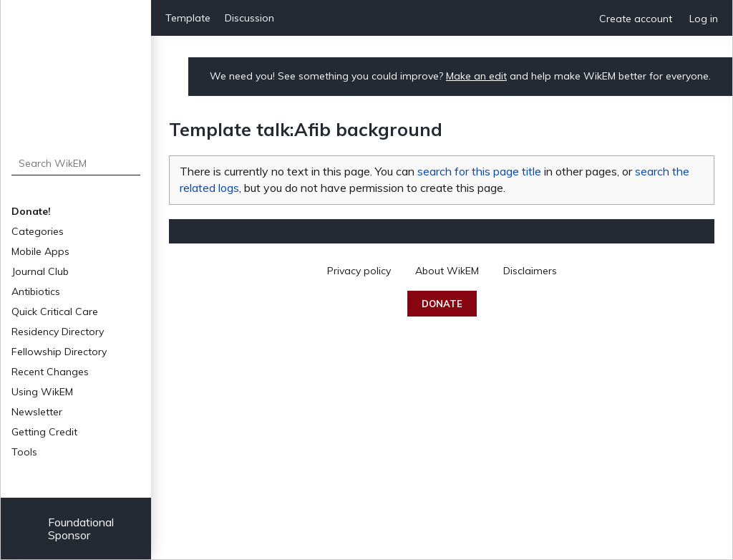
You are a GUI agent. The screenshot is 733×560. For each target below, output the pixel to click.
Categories (38, 231)
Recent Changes (50, 372)
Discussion (249, 18)
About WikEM (447, 271)
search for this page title (479, 171)
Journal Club (40, 271)
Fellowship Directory (59, 352)
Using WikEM (42, 392)
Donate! (31, 211)
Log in (704, 19)
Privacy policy (359, 271)
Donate (442, 304)
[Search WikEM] (76, 163)
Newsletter (37, 412)
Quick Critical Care (55, 312)
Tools (24, 452)
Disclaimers (530, 271)
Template (188, 18)
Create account (636, 19)
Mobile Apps (40, 251)
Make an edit (476, 76)
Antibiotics (36, 291)
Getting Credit (44, 432)
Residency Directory (58, 332)
